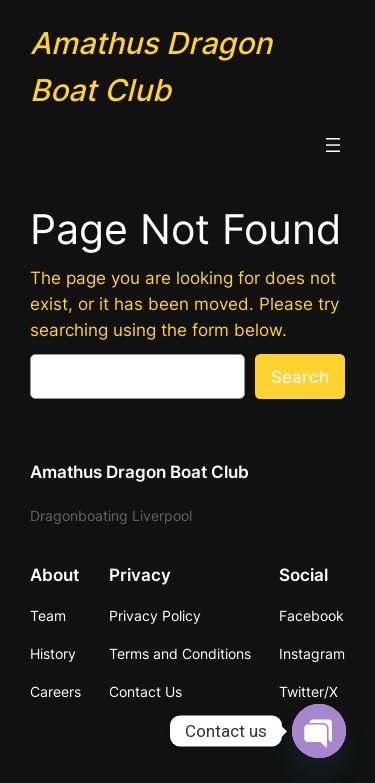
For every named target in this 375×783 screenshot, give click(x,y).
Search (300, 377)
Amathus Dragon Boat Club (139, 472)
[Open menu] (333, 145)
